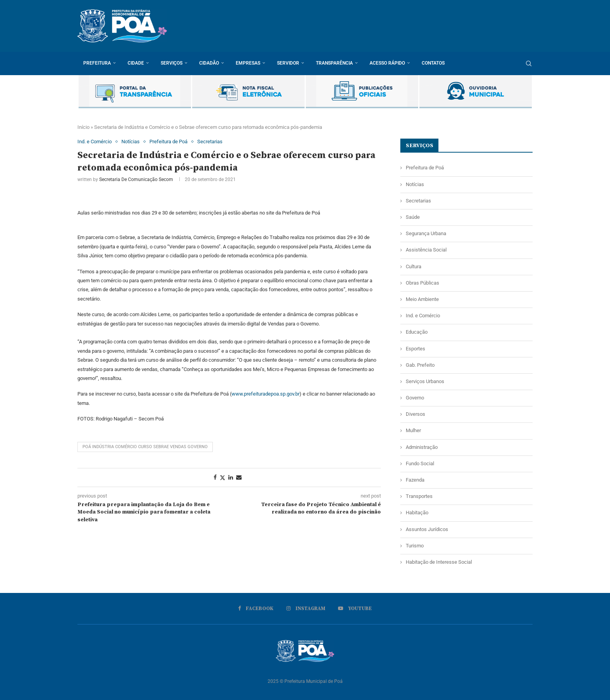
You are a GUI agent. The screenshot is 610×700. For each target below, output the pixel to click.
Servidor (288, 63)
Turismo (415, 546)
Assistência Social (426, 250)
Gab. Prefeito (420, 365)
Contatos (433, 63)
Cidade (136, 63)
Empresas (248, 63)
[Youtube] (355, 609)
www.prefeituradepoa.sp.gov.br (266, 394)
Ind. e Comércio (423, 316)
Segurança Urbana (426, 233)
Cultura (414, 266)
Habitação (417, 513)
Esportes (415, 349)
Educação (417, 332)
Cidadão (209, 63)
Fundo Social (420, 463)
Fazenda (415, 480)
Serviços (172, 63)
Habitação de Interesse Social (439, 562)
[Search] (529, 63)
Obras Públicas (422, 283)
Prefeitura (97, 63)
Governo (415, 398)
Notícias (415, 184)
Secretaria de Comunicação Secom (136, 179)
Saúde (413, 217)
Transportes (419, 496)
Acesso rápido (387, 63)
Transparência (334, 63)
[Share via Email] (239, 477)
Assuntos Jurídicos (427, 529)
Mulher (413, 430)
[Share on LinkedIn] (231, 477)
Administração (422, 447)
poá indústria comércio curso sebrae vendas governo (145, 447)
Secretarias (418, 201)
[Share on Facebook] (215, 477)
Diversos (415, 414)
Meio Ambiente (422, 299)
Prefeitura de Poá (425, 168)
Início (83, 127)
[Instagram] (306, 609)
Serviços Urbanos (425, 381)
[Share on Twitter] (223, 478)
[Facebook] (256, 609)
